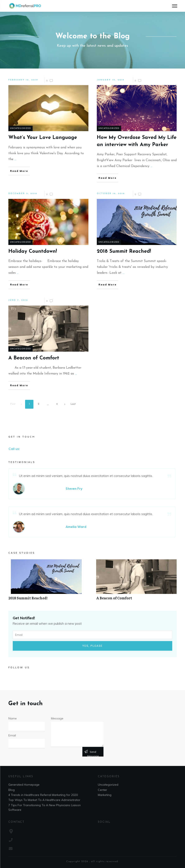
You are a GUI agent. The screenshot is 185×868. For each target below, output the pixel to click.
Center (102, 790)
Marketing (105, 795)
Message (57, 718)
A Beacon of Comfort (136, 582)
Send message (93, 753)
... (15, 159)
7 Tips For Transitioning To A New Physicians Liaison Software (45, 807)
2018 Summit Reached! (49, 582)
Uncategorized (20, 128)
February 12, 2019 (23, 80)
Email (12, 735)
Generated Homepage (24, 785)
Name (13, 718)
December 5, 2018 (23, 194)
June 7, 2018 (18, 300)
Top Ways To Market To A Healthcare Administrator (44, 800)
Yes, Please (92, 646)
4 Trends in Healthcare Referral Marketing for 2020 (43, 795)
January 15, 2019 (111, 80)
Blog (11, 790)
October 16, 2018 (111, 194)
